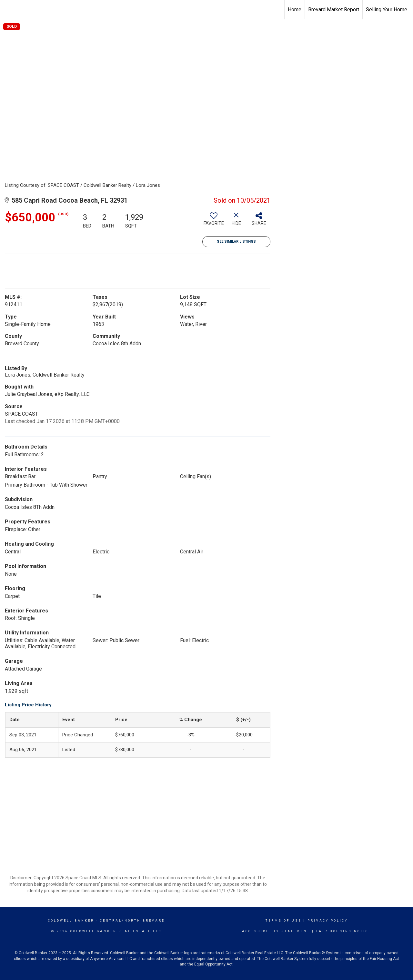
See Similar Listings (236, 242)
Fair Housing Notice (344, 931)
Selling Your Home (387, 10)
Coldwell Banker (71, 921)
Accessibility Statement (276, 931)
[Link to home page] (8, 10)
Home (295, 10)
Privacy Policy (328, 921)
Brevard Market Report (334, 10)
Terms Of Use (283, 921)
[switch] (214, 221)
